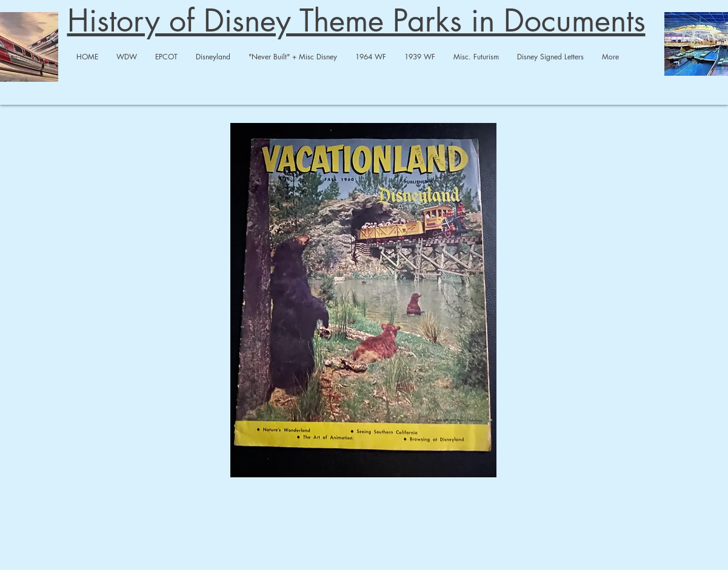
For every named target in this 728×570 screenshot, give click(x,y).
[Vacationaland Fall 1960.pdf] (364, 302)
